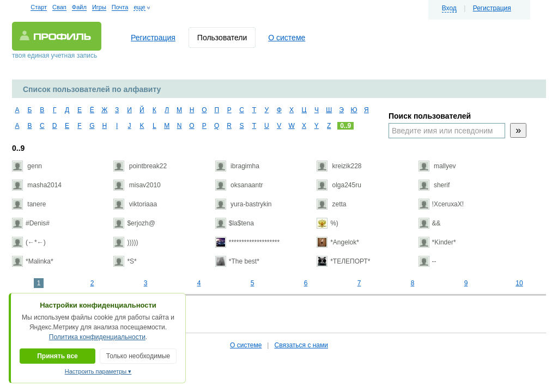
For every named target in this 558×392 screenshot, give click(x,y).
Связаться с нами (301, 345)
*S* (125, 261)
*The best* (237, 261)
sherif (434, 185)
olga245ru (339, 185)
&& (430, 223)
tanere (29, 204)
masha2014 (37, 185)
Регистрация (492, 8)
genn (27, 166)
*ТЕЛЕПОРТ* (343, 261)
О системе (287, 38)
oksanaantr (239, 185)
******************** (247, 242)
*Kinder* (437, 242)
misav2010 (137, 185)
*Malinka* (33, 261)
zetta (331, 204)
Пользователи (222, 38)
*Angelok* (338, 242)
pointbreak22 (140, 166)
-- (427, 261)
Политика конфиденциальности (97, 337)
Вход (449, 8)
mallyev (437, 166)
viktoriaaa (135, 204)
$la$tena (235, 223)
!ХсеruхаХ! (441, 204)
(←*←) (29, 242)
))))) (126, 242)
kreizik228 (339, 166)
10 (519, 283)
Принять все (57, 356)
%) (327, 223)
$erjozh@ (134, 223)
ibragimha (237, 166)
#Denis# (31, 223)
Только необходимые (138, 356)
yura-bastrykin (244, 204)
